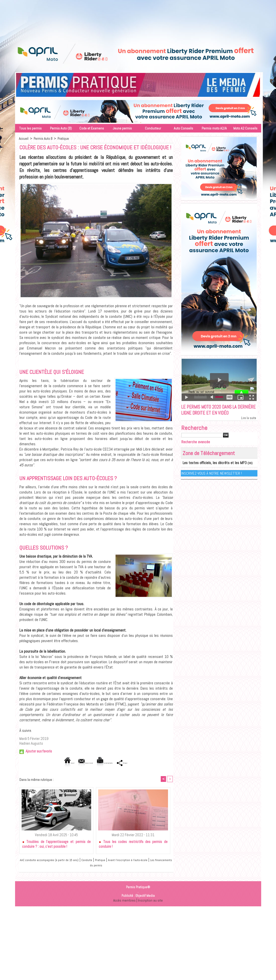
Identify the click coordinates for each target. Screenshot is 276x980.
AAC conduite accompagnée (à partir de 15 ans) (55, 860)
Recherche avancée (198, 451)
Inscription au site (151, 901)
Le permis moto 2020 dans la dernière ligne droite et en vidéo (215, 415)
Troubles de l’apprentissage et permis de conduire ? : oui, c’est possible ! (57, 845)
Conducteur (153, 128)
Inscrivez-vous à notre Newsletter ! (212, 481)
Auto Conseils (183, 128)
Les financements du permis (97, 866)
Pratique (64, 139)
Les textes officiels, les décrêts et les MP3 (209, 471)
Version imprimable (113, 763)
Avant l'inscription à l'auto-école (149, 860)
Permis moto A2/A (214, 128)
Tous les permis (30, 128)
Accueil (24, 139)
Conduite (100, 860)
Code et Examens (92, 128)
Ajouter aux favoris (39, 751)
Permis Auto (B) (61, 128)
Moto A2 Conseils (245, 128)
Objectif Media (145, 896)
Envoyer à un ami (75, 763)
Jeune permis (122, 128)
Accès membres (124, 901)
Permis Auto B (44, 139)
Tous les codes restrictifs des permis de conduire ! (133, 845)
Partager (145, 763)
